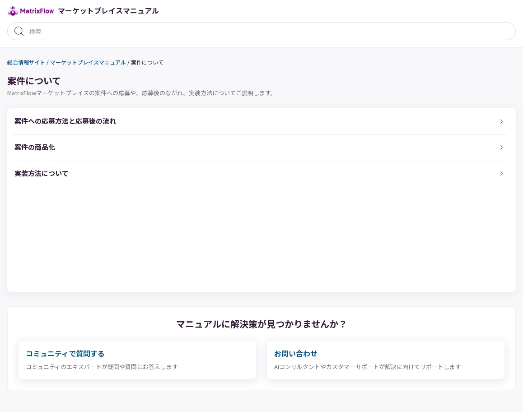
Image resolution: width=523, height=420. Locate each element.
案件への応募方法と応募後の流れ (65, 121)
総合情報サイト (26, 62)
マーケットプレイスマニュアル (88, 62)
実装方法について (42, 173)
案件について (147, 62)
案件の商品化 (35, 147)
